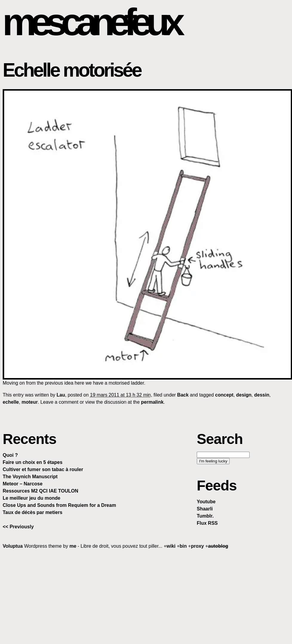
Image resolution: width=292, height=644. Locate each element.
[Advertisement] (146, 596)
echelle (11, 402)
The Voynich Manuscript (30, 477)
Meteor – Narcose (23, 484)
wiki (171, 546)
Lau (61, 395)
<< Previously (18, 527)
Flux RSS (207, 523)
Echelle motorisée (72, 70)
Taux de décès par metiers (33, 512)
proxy (197, 546)
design (244, 395)
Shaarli (205, 509)
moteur (30, 402)
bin (183, 546)
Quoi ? (10, 455)
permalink (152, 402)
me (73, 546)
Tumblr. (205, 516)
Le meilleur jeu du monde (31, 498)
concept (224, 395)
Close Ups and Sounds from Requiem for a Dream (59, 505)
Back (183, 395)
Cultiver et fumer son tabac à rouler (43, 469)
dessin (262, 395)
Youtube (206, 502)
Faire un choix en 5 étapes (33, 462)
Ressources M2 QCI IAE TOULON (40, 491)
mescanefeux (91, 22)
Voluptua (13, 546)
